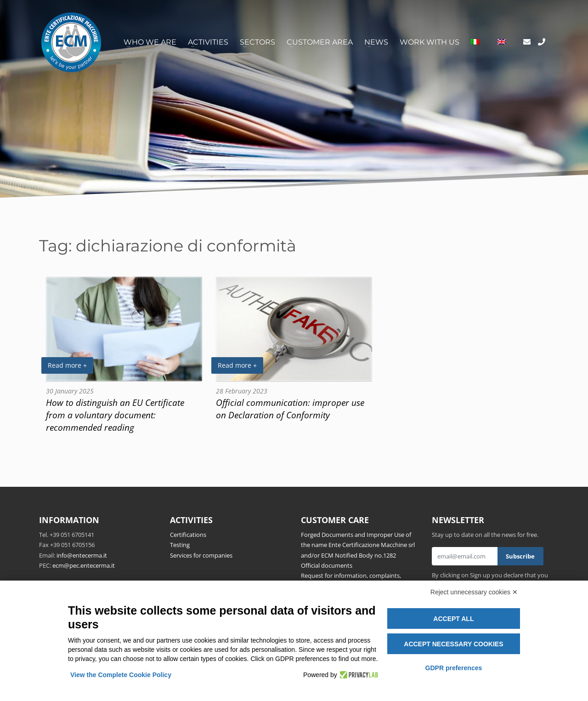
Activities (208, 42)
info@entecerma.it (82, 555)
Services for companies (201, 555)
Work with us (430, 42)
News (376, 42)
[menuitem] (475, 42)
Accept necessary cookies (453, 644)
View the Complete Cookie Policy (121, 675)
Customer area (320, 42)
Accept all (453, 619)
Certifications (188, 535)
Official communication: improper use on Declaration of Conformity (290, 409)
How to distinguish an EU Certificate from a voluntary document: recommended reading (115, 415)
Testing (180, 545)
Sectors (257, 42)
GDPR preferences (454, 668)
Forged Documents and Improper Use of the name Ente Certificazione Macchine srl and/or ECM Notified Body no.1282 (358, 545)
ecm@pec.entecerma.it (84, 565)
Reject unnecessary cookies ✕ (474, 592)
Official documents (327, 565)
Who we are (150, 42)
